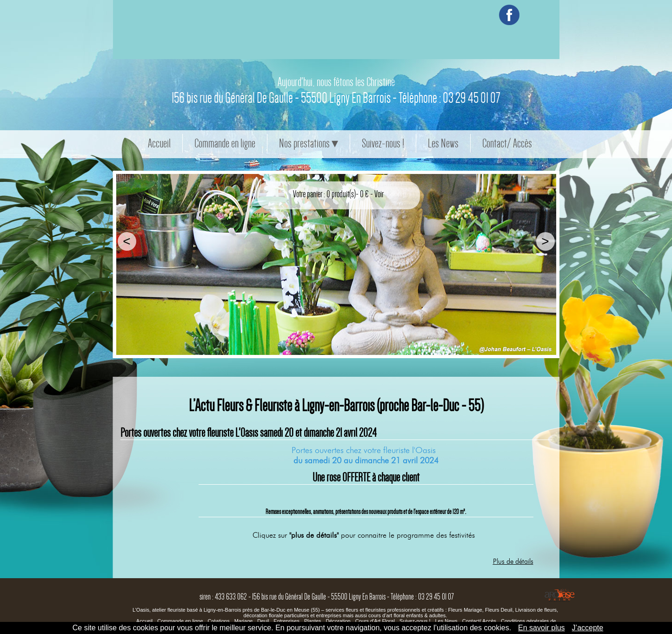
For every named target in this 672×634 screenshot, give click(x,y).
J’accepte (588, 628)
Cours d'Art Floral (375, 621)
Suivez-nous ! (383, 143)
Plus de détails (513, 561)
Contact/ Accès (507, 143)
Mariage (244, 621)
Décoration (339, 621)
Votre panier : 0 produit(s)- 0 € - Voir (338, 194)
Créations (219, 621)
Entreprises (287, 621)
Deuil (263, 621)
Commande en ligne (225, 143)
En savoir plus (542, 628)
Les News (443, 143)
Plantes (313, 621)
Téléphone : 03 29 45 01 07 (449, 120)
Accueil (159, 143)
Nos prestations (304, 143)
